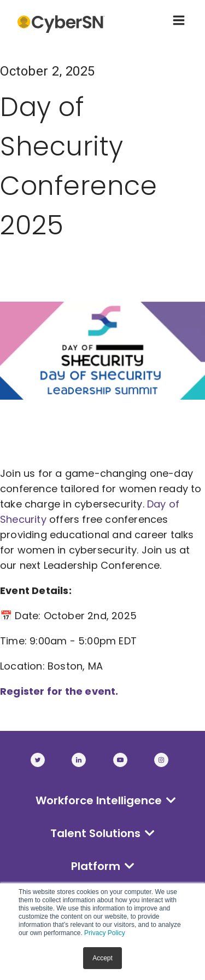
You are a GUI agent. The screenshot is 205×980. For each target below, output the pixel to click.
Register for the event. (60, 691)
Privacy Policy (105, 933)
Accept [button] (102, 958)
